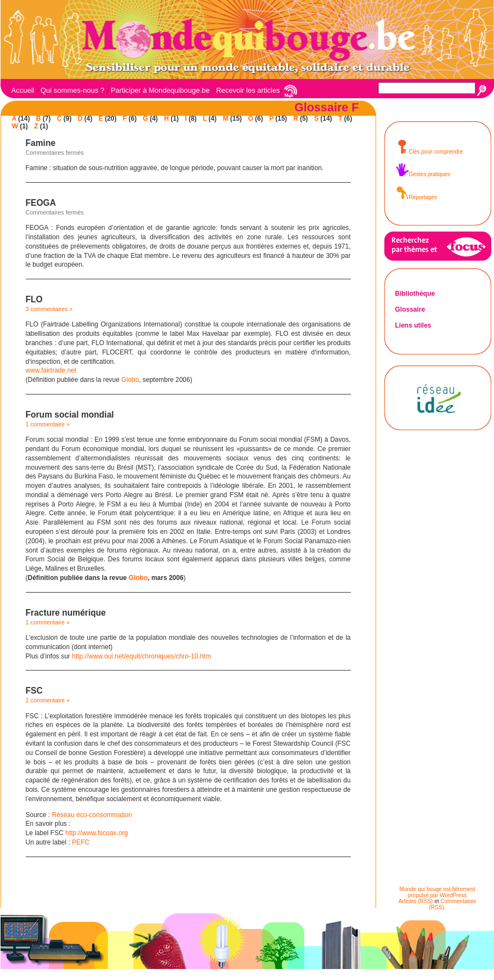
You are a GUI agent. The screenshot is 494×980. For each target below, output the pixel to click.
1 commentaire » (48, 424)
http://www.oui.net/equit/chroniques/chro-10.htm (141, 656)
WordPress (453, 895)
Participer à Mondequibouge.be (160, 90)
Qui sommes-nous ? (72, 90)
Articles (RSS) (416, 901)
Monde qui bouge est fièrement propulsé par (438, 892)
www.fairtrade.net (51, 370)
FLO (34, 299)
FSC (34, 691)
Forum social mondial (70, 415)
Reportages (416, 197)
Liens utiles (413, 325)
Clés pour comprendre (429, 152)
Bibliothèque (415, 294)
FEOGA (41, 203)
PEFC (81, 842)
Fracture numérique (66, 613)
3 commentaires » (49, 309)
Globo (130, 380)
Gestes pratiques (423, 174)
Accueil (23, 90)
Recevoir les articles (248, 90)
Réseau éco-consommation (92, 815)
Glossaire (410, 309)
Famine (41, 143)
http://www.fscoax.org (96, 833)
